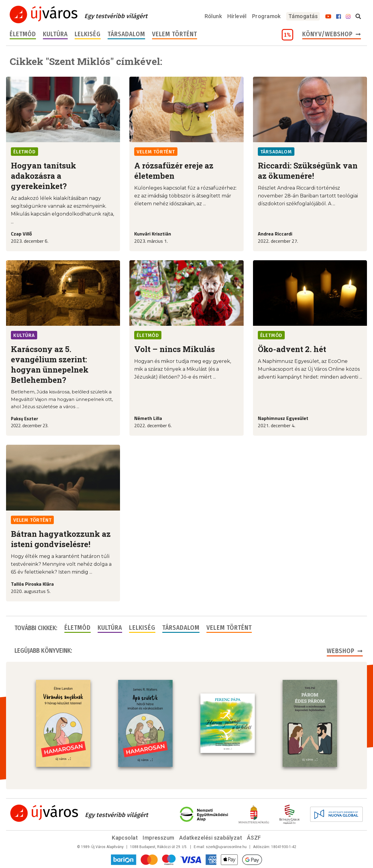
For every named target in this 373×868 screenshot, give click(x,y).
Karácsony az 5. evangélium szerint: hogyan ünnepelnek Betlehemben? (50, 364)
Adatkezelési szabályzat (211, 838)
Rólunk (213, 16)
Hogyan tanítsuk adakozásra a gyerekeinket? (44, 176)
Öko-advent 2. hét (292, 349)
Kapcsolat (125, 838)
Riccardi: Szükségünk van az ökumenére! (308, 171)
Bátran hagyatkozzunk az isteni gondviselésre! (61, 539)
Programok (266, 16)
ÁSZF (254, 838)
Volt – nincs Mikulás (175, 349)
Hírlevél (237, 16)
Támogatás (303, 16)
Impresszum (159, 838)
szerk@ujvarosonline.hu (226, 847)
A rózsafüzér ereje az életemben (174, 171)
